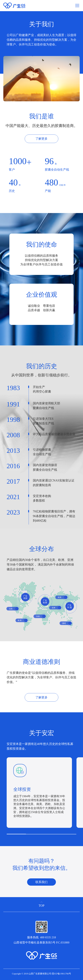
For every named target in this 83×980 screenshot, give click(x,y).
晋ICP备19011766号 (61, 974)
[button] (79, 802)
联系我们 (41, 882)
